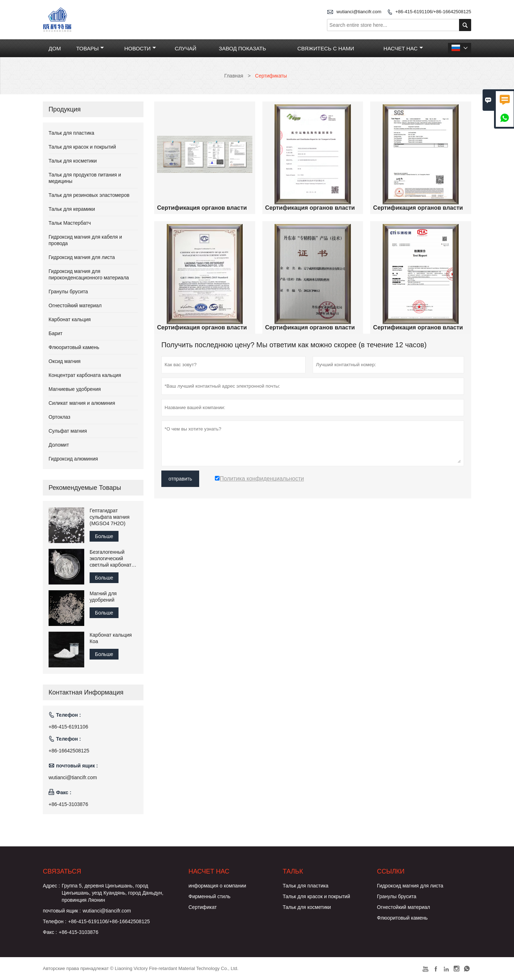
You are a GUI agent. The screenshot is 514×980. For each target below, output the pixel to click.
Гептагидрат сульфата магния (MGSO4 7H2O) (110, 517)
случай (185, 48)
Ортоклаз (59, 417)
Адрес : (51, 886)
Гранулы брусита (68, 292)
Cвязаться (62, 871)
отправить (180, 479)
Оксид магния (65, 361)
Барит (56, 333)
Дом (55, 48)
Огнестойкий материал (75, 305)
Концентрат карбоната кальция (85, 375)
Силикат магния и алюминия (82, 403)
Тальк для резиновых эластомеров (89, 195)
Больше (104, 536)
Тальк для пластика (71, 133)
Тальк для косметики (73, 161)
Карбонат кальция (70, 319)
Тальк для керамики (72, 209)
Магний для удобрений (103, 597)
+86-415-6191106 (68, 727)
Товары (90, 48)
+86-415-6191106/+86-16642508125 (433, 12)
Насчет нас (403, 48)
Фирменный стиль (210, 896)
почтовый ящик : (62, 911)
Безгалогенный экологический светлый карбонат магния (110, 559)
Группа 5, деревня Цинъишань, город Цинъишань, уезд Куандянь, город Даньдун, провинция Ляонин (113, 893)
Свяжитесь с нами (326, 48)
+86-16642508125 (69, 751)
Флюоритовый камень (74, 347)
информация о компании (217, 886)
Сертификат (203, 907)
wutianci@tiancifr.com (359, 12)
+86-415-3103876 (68, 804)
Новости (140, 48)
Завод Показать (242, 48)
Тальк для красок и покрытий (82, 147)
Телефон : (55, 921)
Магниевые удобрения (75, 389)
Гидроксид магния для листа (82, 257)
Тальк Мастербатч (70, 223)
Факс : (50, 932)
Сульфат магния (68, 431)
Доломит (59, 445)
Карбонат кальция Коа (111, 638)
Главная (234, 76)
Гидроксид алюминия (73, 459)
